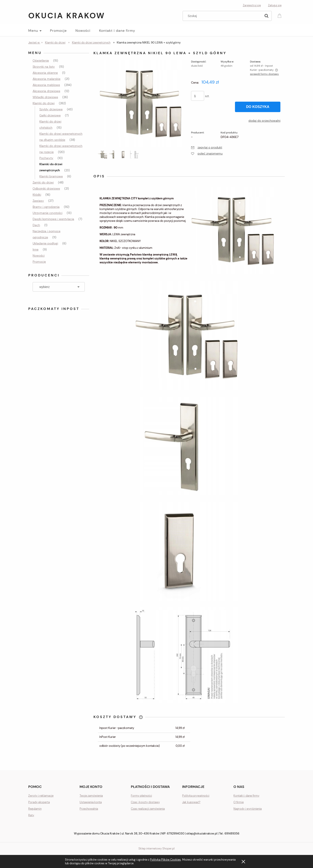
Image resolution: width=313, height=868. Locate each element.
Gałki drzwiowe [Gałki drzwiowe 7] (50, 115)
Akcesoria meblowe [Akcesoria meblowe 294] (46, 85)
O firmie (239, 802)
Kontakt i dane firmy (246, 796)
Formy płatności (141, 796)
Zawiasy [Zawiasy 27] (38, 201)
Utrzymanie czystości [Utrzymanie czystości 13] (47, 213)
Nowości (39, 256)
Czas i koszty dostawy (145, 802)
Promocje (39, 262)
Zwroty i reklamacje (41, 796)
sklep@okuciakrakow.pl (202, 834)
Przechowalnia (89, 809)
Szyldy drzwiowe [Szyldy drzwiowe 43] (51, 109)
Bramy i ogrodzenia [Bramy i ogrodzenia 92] (46, 207)
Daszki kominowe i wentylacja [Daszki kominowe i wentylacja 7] (53, 219)
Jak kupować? (191, 802)
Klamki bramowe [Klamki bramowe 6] (51, 176)
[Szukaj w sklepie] (223, 16)
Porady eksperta (39, 802)
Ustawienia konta (91, 802)
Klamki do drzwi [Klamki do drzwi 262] (44, 103)
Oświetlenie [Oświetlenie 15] (41, 61)
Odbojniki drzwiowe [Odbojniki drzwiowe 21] (46, 188)
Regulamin (35, 809)
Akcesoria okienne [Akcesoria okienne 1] (45, 73)
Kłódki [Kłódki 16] (37, 195)
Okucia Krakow (67, 16)
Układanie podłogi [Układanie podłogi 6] (45, 243)
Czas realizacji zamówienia (148, 809)
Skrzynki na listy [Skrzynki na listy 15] (44, 67)
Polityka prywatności (196, 796)
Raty (31, 815)
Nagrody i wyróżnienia (248, 809)
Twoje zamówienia (91, 796)
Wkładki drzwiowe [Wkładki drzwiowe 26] (45, 97)
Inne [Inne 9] (36, 249)
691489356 (232, 834)
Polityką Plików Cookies (165, 860)
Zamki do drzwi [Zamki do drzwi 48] (43, 182)
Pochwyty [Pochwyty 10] (46, 158)
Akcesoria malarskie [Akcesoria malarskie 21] (47, 79)
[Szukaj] (266, 16)
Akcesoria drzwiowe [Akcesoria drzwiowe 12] (46, 91)
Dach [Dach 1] (36, 225)
